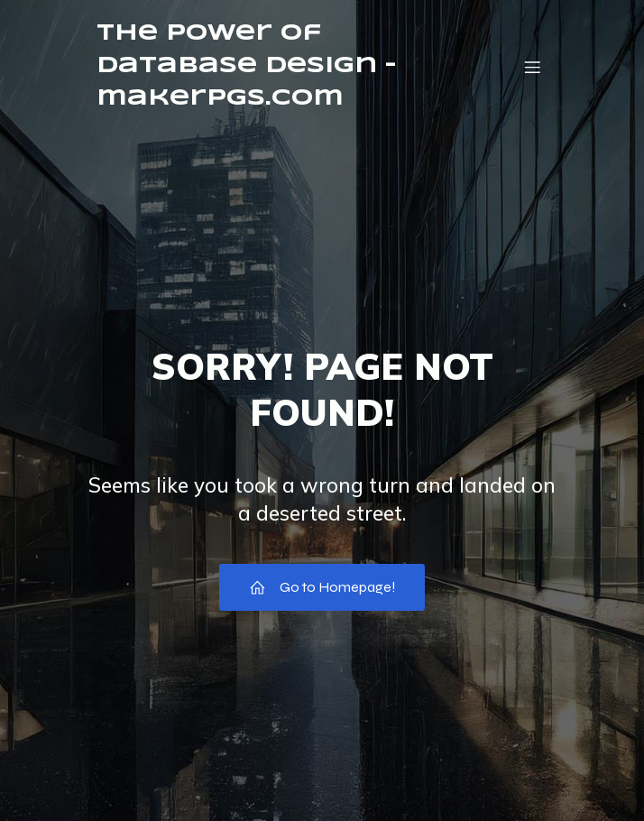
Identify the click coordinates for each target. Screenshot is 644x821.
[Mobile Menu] (532, 67)
